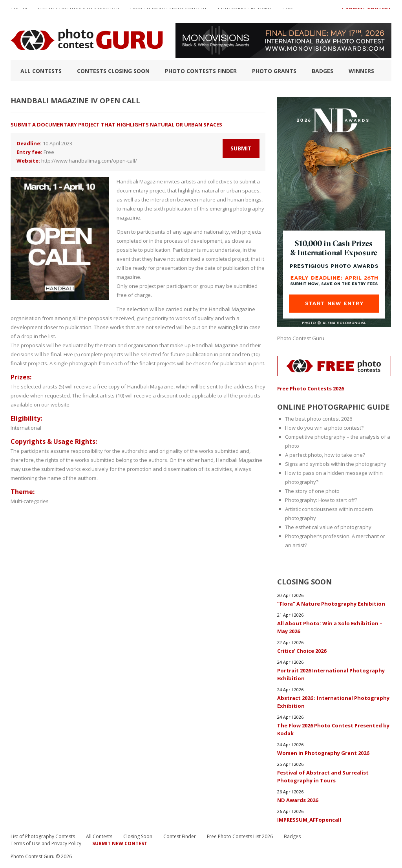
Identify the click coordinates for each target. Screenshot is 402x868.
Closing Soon (138, 836)
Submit (241, 148)
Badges (323, 71)
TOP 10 (19, 11)
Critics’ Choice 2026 (302, 651)
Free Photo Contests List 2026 (240, 836)
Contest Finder (180, 836)
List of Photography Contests (79, 11)
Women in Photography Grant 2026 (323, 753)
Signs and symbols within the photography (336, 464)
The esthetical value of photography (328, 527)
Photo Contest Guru (301, 338)
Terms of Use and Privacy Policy (46, 843)
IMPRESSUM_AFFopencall (309, 820)
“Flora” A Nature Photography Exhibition (331, 604)
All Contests (41, 71)
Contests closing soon (113, 71)
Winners (361, 71)
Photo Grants (274, 71)
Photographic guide (245, 11)
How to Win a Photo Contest (169, 11)
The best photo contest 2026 (319, 419)
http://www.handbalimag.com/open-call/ (89, 161)
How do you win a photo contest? (324, 428)
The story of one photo (312, 491)
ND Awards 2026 (298, 800)
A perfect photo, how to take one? (325, 455)
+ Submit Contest (366, 11)
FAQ (288, 11)
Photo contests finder (201, 71)
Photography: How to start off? (321, 500)
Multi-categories (30, 501)
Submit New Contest (120, 843)
